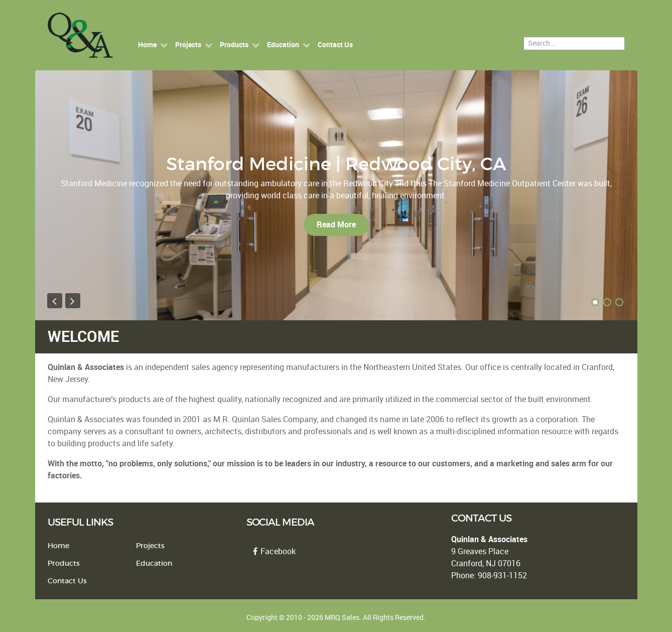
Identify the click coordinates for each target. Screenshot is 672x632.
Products (64, 563)
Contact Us (67, 581)
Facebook (273, 551)
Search (524, 37)
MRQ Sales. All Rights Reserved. (375, 617)
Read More (336, 225)
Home (58, 546)
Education (154, 563)
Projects (150, 546)
